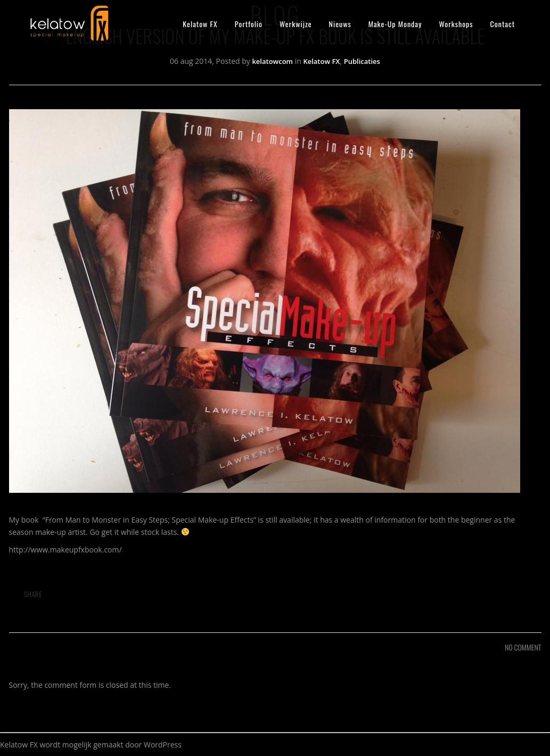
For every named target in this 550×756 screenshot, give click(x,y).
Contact (503, 24)
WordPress (163, 745)
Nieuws (340, 24)
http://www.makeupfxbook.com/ (65, 550)
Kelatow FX (200, 24)
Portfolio (249, 24)
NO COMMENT (523, 647)
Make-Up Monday (395, 24)
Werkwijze (296, 24)
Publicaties (362, 61)
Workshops (456, 24)
